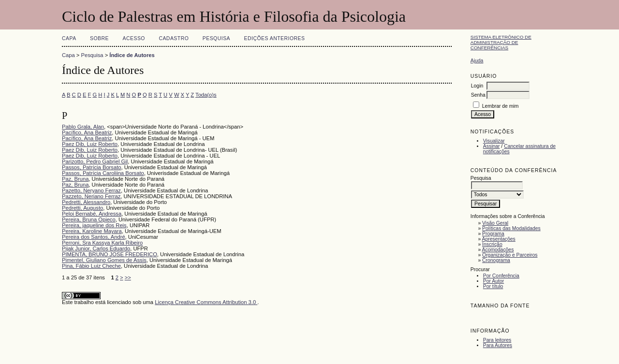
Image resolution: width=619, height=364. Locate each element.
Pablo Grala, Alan (83, 127)
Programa (493, 234)
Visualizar (494, 141)
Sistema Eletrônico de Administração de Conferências (501, 42)
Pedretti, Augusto (82, 208)
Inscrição (492, 244)
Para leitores (497, 340)
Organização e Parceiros (510, 255)
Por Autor (494, 281)
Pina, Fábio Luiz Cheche (91, 266)
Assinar (492, 146)
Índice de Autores (132, 55)
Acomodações (498, 250)
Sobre (99, 38)
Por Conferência (501, 276)
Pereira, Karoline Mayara (92, 231)
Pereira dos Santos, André (94, 237)
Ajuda (477, 61)
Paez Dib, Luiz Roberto (90, 144)
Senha (478, 95)
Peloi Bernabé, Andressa (92, 214)
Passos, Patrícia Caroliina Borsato (103, 173)
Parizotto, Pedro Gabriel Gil (95, 161)
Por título (493, 286)
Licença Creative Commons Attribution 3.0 (206, 302)
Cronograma (496, 260)
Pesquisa (216, 38)
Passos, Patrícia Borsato (92, 167)
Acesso (134, 38)
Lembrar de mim (501, 106)
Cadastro (174, 38)
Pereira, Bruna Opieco (89, 219)
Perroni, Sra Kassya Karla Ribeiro (102, 243)
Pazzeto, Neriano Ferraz (91, 196)
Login (477, 86)
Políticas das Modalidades (511, 228)
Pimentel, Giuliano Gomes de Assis (104, 260)
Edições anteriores (275, 38)
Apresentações (499, 239)
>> (128, 277)
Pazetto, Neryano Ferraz (91, 190)
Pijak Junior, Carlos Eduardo (96, 248)
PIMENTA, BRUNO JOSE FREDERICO (110, 254)
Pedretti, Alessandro (86, 202)
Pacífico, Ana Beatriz (87, 132)
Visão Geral (495, 223)
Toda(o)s (206, 95)
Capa (69, 38)
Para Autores (498, 345)
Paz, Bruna (75, 179)
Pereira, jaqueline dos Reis (94, 225)
